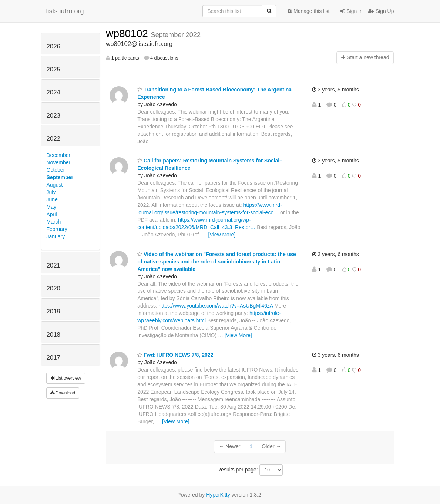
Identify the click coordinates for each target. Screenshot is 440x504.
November (59, 162)
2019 (53, 311)
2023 (53, 116)
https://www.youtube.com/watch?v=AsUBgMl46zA (216, 306)
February (57, 229)
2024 (53, 92)
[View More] (222, 235)
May (51, 207)
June (52, 199)
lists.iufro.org (65, 11)
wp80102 (128, 33)
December (59, 155)
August (55, 185)
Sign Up (381, 11)
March (54, 222)
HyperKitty (218, 495)
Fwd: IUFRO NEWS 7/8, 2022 (175, 355)
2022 (53, 139)
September (60, 177)
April (52, 214)
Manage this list (308, 11)
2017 (53, 358)
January (56, 236)
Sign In (351, 11)
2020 (53, 288)
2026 (53, 46)
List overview (66, 378)
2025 (53, 69)
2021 (53, 266)
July (51, 192)
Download (63, 393)
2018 (53, 335)
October (56, 170)
